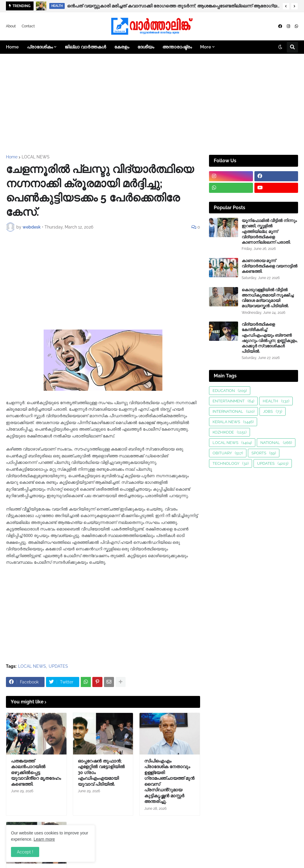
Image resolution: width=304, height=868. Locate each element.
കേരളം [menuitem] (122, 47)
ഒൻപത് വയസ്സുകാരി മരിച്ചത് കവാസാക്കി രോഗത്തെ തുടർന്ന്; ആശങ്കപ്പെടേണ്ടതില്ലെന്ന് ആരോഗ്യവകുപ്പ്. (173, 6)
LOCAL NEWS (36, 157)
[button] (286, 6)
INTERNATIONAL (233, 411)
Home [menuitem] (12, 47)
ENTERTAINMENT (233, 401)
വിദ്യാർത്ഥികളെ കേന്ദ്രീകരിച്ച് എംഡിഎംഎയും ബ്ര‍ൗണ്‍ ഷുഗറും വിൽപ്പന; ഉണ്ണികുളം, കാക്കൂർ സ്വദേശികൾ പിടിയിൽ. (270, 338)
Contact (28, 26)
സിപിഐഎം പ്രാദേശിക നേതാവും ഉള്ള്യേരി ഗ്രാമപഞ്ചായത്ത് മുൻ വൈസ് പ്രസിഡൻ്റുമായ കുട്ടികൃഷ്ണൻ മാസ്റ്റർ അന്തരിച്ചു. (169, 781)
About (11, 26)
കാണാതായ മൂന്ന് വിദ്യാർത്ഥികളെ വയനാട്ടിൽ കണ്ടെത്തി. (270, 266)
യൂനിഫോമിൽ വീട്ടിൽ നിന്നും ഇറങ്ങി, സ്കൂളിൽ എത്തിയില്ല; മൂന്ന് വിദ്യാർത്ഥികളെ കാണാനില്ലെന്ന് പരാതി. (269, 231)
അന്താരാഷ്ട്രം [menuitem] (177, 47)
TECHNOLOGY (231, 463)
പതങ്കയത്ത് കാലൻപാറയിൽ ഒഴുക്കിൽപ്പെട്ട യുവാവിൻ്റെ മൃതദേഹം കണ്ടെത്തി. (36, 773)
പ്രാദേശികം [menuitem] (40, 47)
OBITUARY (228, 453)
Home (12, 157)
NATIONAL (276, 443)
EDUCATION (230, 391)
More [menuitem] (206, 47)
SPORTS (264, 453)
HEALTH (276, 401)
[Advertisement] (152, 104)
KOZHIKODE (229, 432)
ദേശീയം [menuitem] (146, 47)
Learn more (44, 839)
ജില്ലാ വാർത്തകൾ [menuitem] (85, 47)
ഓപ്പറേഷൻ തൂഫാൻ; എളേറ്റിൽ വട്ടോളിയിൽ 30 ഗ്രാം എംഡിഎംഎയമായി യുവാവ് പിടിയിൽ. (101, 773)
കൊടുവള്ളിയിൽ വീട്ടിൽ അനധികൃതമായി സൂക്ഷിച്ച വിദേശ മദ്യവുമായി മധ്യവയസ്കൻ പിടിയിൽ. (268, 298)
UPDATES (58, 666)
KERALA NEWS (233, 422)
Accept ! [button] (25, 852)
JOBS (273, 411)
